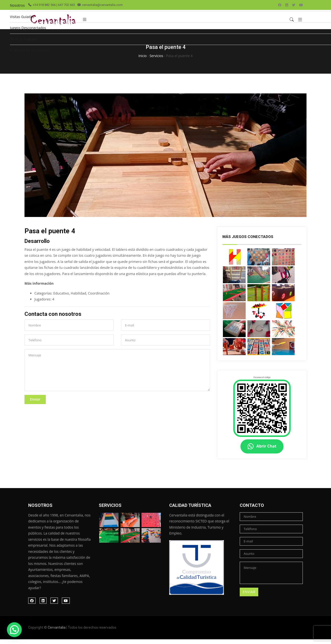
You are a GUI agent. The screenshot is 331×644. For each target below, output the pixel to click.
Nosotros (17, 5)
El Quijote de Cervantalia (30, 50)
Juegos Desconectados (28, 28)
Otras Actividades (24, 39)
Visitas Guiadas (22, 17)
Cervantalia (57, 632)
